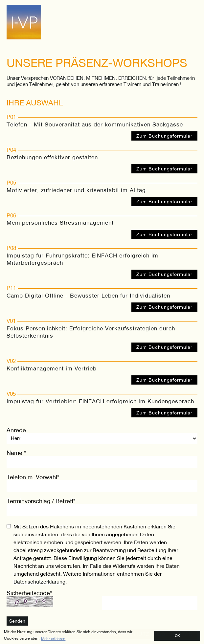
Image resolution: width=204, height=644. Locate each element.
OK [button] (177, 636)
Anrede (16, 430)
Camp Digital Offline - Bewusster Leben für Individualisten (88, 296)
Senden (17, 621)
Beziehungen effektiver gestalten (52, 157)
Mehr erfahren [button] (53, 639)
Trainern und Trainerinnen (151, 84)
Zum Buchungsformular (164, 136)
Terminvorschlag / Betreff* (41, 501)
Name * (16, 453)
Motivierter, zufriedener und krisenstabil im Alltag (76, 190)
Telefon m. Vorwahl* (33, 477)
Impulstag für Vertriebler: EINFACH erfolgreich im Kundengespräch (100, 401)
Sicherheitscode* (29, 593)
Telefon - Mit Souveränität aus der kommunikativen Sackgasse (95, 124)
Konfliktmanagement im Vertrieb (52, 368)
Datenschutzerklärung (39, 581)
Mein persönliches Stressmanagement (60, 223)
